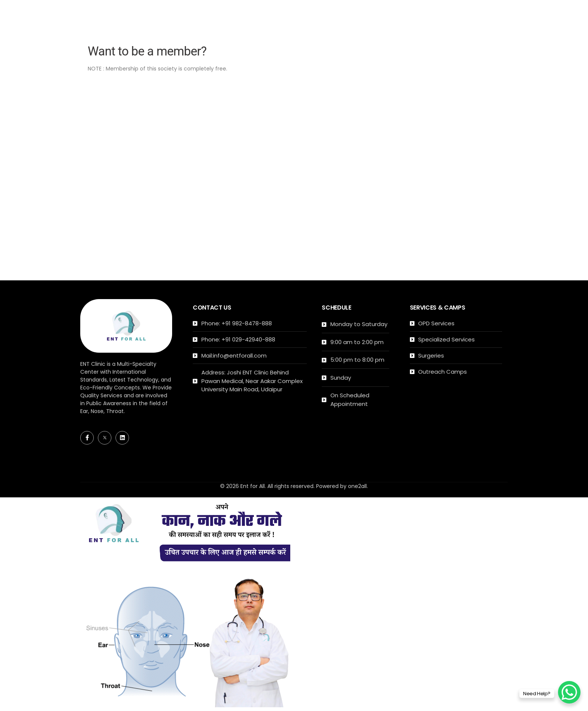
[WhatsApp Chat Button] (569, 692)
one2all (357, 486)
